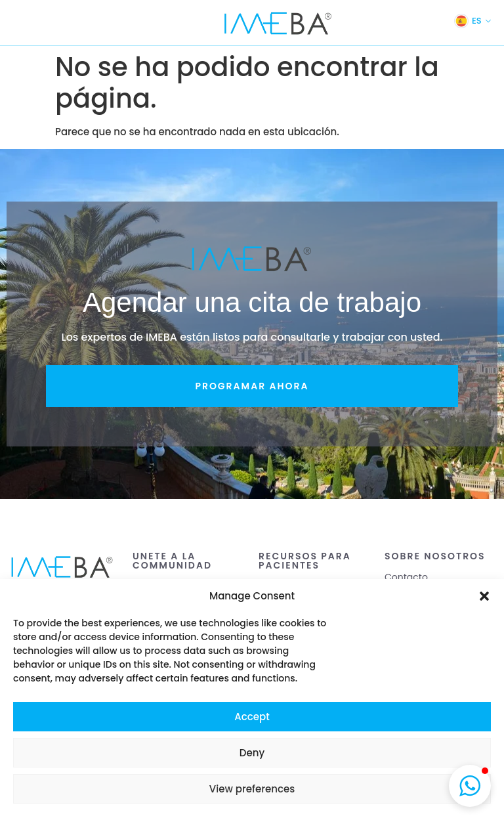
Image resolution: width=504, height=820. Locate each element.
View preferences (252, 789)
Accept (252, 717)
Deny (252, 753)
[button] (484, 596)
